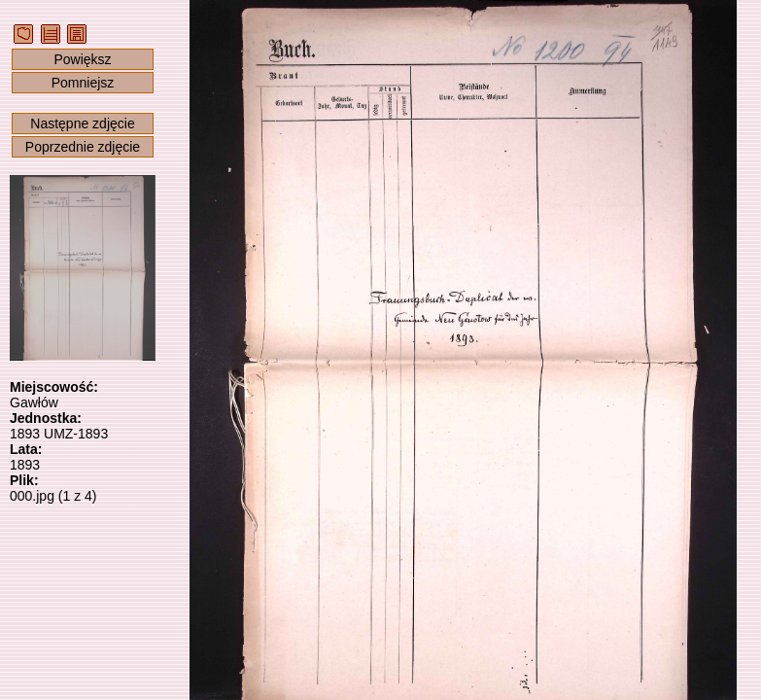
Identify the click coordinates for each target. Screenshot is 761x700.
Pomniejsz (83, 83)
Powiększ (82, 59)
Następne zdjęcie (82, 123)
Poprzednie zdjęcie (83, 147)
